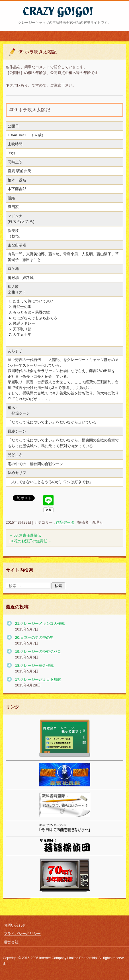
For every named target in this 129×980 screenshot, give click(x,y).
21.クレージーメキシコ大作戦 (40, 623)
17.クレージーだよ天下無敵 (38, 679)
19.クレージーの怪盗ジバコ (38, 651)
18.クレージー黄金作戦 (34, 665)
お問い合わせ (15, 925)
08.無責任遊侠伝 (25, 535)
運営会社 (11, 942)
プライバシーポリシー (22, 934)
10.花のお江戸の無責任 (30, 541)
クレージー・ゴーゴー (48, 21)
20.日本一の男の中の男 (34, 637)
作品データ (65, 522)
